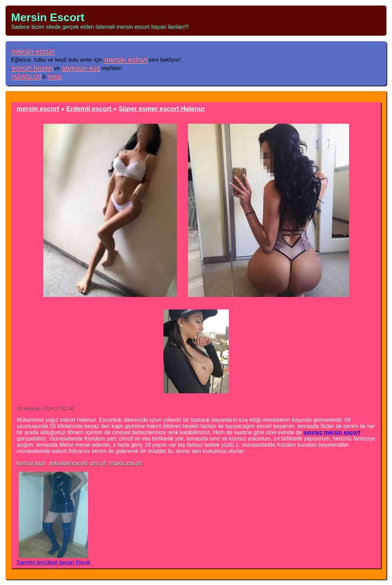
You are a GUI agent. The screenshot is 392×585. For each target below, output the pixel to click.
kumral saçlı (31, 463)
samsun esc (81, 67)
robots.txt (26, 76)
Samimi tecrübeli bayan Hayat (54, 562)
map (54, 76)
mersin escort (33, 51)
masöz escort (126, 463)
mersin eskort (126, 59)
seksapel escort (68, 463)
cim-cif (98, 463)
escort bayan (32, 67)
